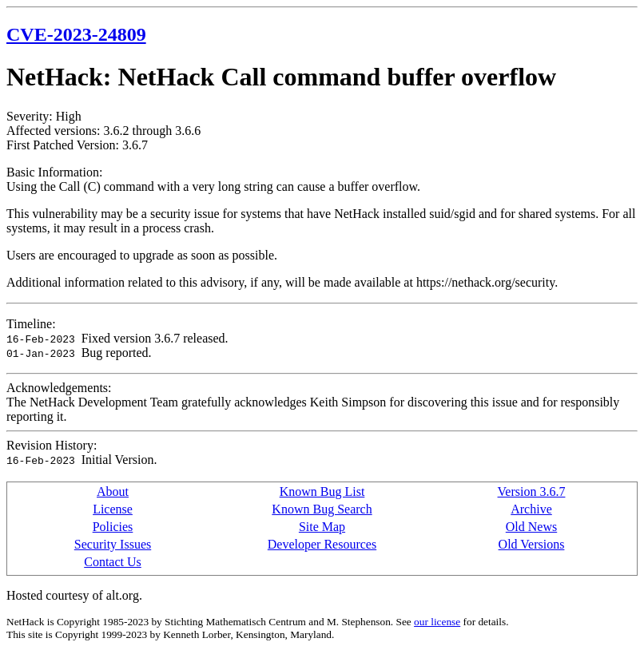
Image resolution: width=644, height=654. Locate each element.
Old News (531, 527)
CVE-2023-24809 (76, 34)
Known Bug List (322, 491)
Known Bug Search (322, 509)
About (113, 491)
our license (437, 622)
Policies (113, 527)
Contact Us (113, 562)
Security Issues (113, 544)
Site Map (322, 527)
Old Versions (532, 544)
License (113, 509)
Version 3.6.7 (532, 491)
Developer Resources (322, 544)
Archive (531, 509)
